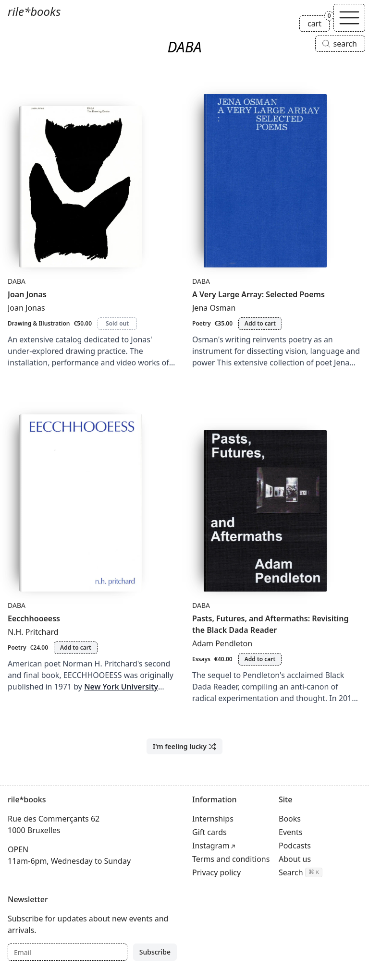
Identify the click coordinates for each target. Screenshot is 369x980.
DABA (17, 281)
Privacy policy (216, 872)
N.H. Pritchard (33, 632)
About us (295, 859)
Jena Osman (214, 308)
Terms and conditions (231, 859)
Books (290, 819)
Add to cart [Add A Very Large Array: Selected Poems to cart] (260, 323)
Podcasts (295, 846)
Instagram (211, 846)
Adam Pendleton (222, 643)
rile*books (34, 11)
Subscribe (155, 952)
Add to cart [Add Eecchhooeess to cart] (76, 647)
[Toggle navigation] (349, 18)
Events (290, 832)
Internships (213, 819)
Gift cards (209, 832)
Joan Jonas (27, 294)
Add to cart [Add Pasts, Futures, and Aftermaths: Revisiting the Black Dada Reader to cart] (260, 659)
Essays (201, 659)
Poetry (201, 323)
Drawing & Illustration (39, 323)
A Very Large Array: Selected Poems (258, 294)
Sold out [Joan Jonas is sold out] (117, 323)
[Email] (68, 952)
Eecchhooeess (34, 618)
